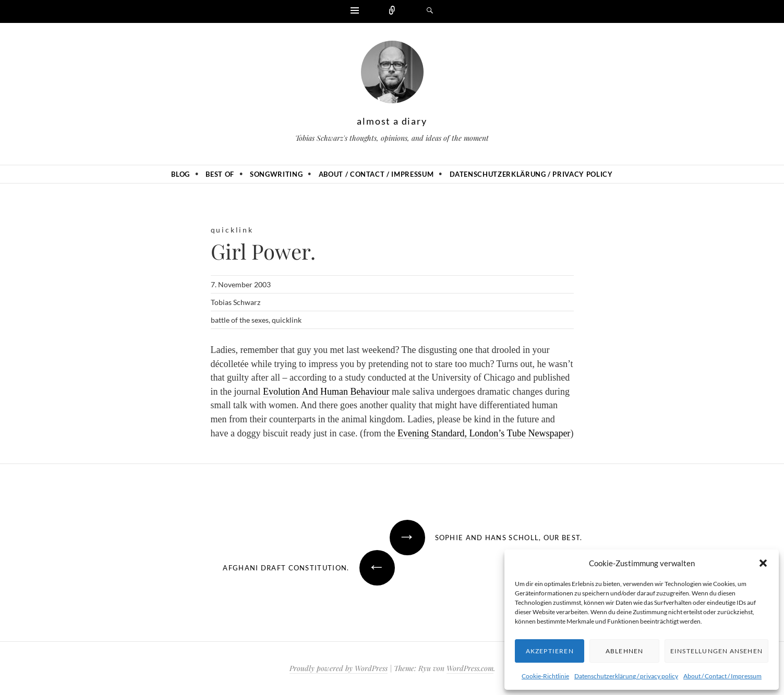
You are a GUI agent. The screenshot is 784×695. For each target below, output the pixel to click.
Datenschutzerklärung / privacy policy (626, 676)
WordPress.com (470, 668)
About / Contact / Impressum (722, 676)
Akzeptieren (550, 651)
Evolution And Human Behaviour (326, 392)
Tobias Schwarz (236, 302)
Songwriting (276, 174)
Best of (220, 174)
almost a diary (392, 121)
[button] (763, 563)
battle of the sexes (240, 320)
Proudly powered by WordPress (339, 668)
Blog (180, 174)
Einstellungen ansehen (716, 651)
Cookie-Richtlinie (545, 676)
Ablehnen (625, 651)
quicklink (232, 230)
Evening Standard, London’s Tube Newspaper (484, 433)
